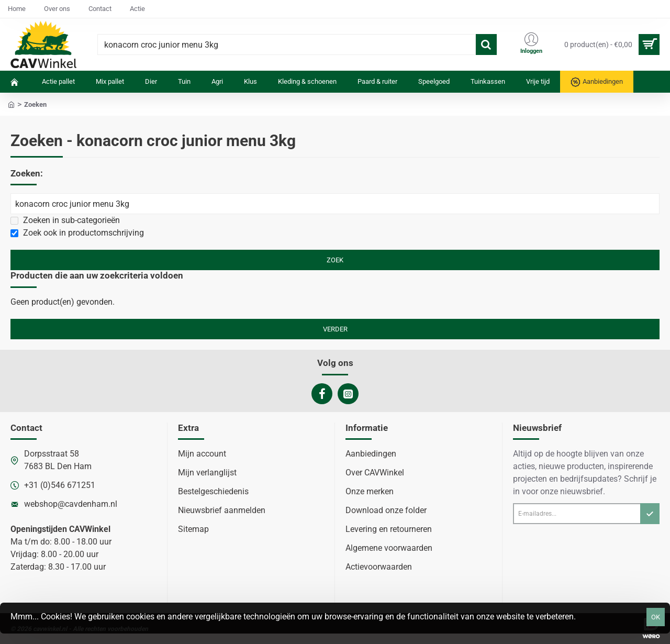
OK (656, 617)
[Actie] (137, 9)
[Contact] (100, 9)
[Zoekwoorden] (335, 204)
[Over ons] (57, 9)
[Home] (17, 9)
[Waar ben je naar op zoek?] (486, 45)
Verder (335, 329)
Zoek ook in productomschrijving (77, 233)
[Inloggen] (531, 45)
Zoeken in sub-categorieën (65, 220)
